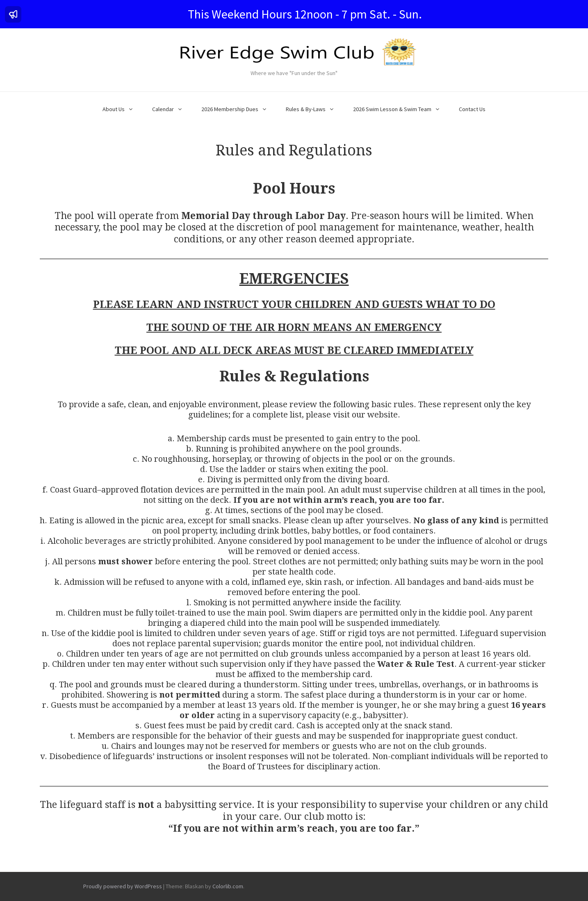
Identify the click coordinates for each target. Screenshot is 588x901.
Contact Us (472, 109)
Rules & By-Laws (306, 109)
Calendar (163, 109)
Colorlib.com (228, 886)
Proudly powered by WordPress (123, 886)
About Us (114, 109)
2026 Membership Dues (230, 109)
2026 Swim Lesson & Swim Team (392, 109)
